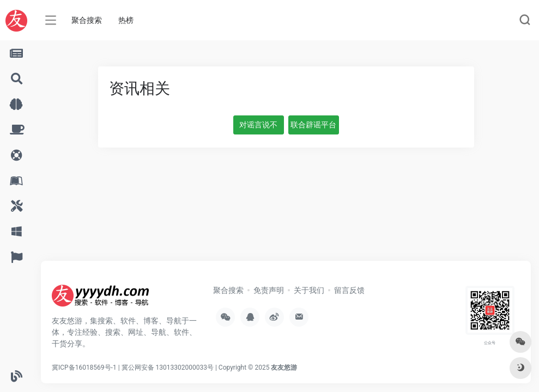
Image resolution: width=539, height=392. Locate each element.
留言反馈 (349, 290)
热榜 (126, 20)
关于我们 (309, 290)
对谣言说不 (258, 125)
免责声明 (269, 290)
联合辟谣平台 (313, 125)
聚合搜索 (87, 20)
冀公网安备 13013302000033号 (168, 367)
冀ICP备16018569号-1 (84, 367)
